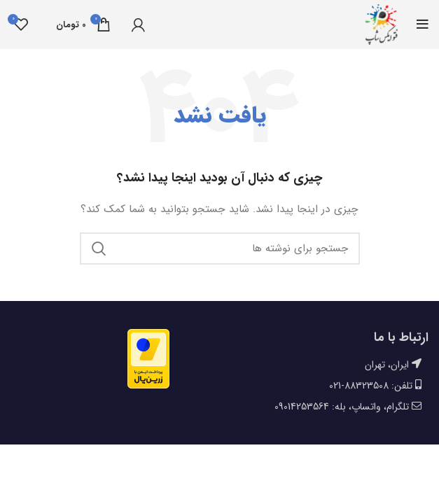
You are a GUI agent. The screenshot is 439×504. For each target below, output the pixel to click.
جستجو (99, 248)
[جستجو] (220, 248)
